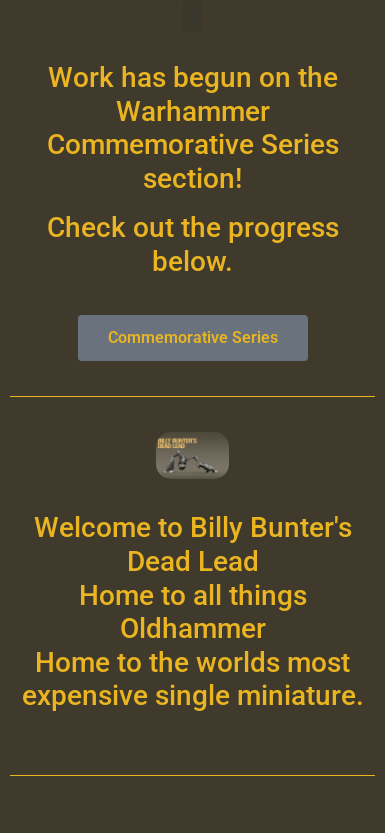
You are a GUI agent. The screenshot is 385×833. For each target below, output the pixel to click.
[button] (192, 16)
